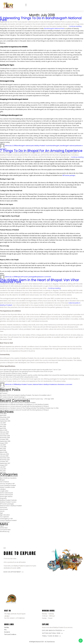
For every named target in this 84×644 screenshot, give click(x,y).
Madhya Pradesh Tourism (42, 146)
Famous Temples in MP (7, 484)
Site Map (6, 627)
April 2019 (3, 428)
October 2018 (4, 439)
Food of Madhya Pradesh (8, 485)
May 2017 (3, 471)
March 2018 (4, 452)
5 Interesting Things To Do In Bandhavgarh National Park (41, 19)
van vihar (58, 384)
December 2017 (5, 458)
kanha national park (6, 493)
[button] (26, 5)
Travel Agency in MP (6, 519)
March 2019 (4, 430)
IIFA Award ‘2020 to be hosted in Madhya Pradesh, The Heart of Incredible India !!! (26, 395)
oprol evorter (4, 403)
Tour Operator (4, 517)
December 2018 (5, 436)
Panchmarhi (4, 509)
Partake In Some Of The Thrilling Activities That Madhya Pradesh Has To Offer (34, 408)
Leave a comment (45, 277)
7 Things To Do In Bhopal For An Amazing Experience (41, 151)
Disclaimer (7, 632)
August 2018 (4, 443)
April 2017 (3, 473)
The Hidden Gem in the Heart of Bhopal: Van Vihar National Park (39, 281)
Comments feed (5, 530)
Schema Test (4, 392)
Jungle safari (4, 491)
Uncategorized (5, 522)
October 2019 (4, 419)
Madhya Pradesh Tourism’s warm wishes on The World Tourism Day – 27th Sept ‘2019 (27, 399)
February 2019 (4, 432)
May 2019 (3, 427)
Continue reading (75, 26)
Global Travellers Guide (7, 487)
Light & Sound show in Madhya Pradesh (23, 403)
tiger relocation (5, 515)
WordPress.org (5, 531)
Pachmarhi (4, 508)
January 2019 (4, 434)
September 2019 (5, 421)
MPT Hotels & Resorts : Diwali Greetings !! (13, 397)
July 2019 (3, 423)
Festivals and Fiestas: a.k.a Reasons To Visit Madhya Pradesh (29, 404)
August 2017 (4, 465)
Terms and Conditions (10, 634)
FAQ (5, 630)
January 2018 (4, 456)
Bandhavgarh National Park (54, 28)
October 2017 (4, 461)
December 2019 (5, 417)
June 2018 (3, 447)
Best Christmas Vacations (8, 478)
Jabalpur (3, 489)
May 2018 (3, 449)
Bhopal (18, 277)
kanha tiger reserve (6, 496)
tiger (1, 513)
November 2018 (5, 438)
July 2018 (3, 445)
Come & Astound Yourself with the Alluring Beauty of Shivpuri (29, 406)
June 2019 (3, 425)
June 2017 (3, 469)
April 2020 (3, 415)
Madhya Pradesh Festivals (8, 500)
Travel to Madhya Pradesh (8, 520)
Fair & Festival (4, 482)
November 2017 (5, 460)
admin (7, 146)
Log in (2, 526)
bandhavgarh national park (25, 146)
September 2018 (5, 441)
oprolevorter (4, 404)
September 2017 (5, 463)
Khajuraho (3, 498)
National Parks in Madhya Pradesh (44, 384)
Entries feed (4, 528)
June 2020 (3, 414)
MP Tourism (4, 393)
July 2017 (3, 467)
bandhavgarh (55, 146)
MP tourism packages (69, 175)
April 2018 (3, 450)
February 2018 (4, 454)
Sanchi (2, 511)
